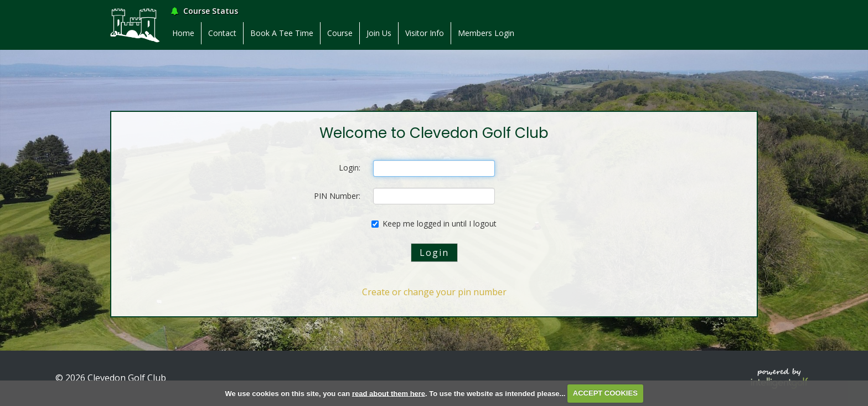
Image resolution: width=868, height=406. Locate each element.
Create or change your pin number (434, 292)
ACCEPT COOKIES (605, 393)
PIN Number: (337, 196)
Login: (350, 168)
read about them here (389, 393)
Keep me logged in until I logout (434, 223)
